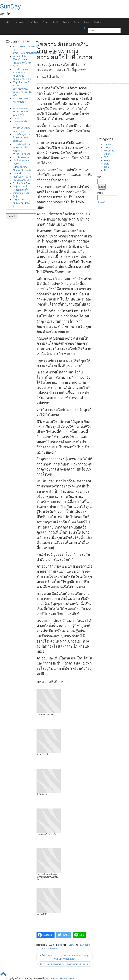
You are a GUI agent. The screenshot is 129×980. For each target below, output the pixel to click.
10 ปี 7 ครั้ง (18, 115)
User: (100, 177)
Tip (105, 170)
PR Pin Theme (67, 978)
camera (108, 144)
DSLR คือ (17, 173)
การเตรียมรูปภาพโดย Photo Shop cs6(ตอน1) (21, 138)
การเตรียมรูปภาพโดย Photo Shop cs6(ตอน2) (21, 147)
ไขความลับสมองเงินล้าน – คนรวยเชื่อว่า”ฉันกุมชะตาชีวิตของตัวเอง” (64, 957)
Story (76, 22)
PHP (56, 22)
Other (46, 22)
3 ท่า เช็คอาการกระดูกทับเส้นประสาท (21, 102)
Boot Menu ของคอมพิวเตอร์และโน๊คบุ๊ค (22, 92)
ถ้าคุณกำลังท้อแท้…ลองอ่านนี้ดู (21, 203)
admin (61, 945)
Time (86, 22)
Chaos (19, 22)
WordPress (51, 978)
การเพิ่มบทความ (21, 157)
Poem (66, 22)
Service (97, 22)
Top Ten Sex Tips (21, 183)
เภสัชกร (17, 118)
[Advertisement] (110, 87)
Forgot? (101, 202)
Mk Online (33, 22)
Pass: (100, 193)
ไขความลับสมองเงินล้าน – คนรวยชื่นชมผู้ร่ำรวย (65, 964)
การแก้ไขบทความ (22, 154)
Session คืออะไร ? (22, 180)
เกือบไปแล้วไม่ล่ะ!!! (22, 177)
